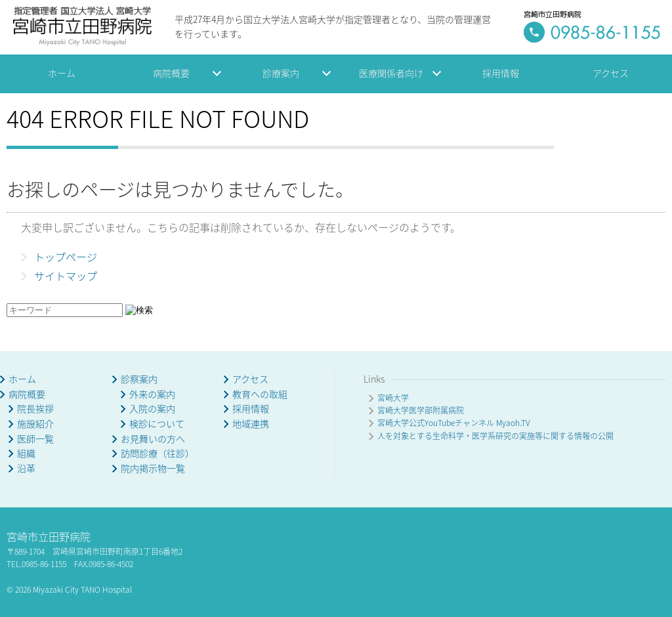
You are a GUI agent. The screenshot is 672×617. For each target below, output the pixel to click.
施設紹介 (35, 424)
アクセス (611, 73)
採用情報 (501, 73)
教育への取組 (260, 394)
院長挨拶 (35, 409)
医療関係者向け (391, 73)
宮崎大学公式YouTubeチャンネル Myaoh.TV (454, 423)
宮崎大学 (393, 398)
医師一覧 (35, 439)
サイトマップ (66, 276)
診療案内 (281, 73)
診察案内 (139, 379)
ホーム (62, 73)
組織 (26, 453)
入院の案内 (152, 409)
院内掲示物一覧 (153, 468)
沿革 (26, 468)
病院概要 (171, 73)
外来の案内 (152, 394)
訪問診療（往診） (157, 453)
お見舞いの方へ (153, 439)
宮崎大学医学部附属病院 (421, 410)
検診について (157, 424)
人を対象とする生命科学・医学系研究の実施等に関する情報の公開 (495, 436)
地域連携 (251, 424)
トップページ (66, 257)
